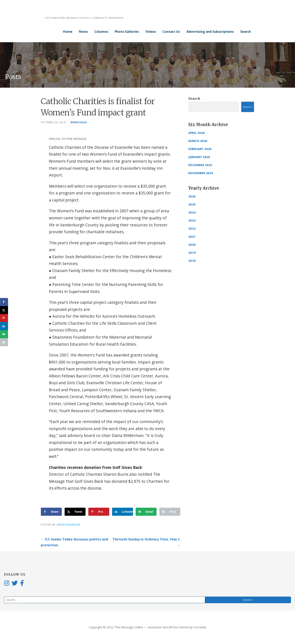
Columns (101, 32)
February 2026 (200, 149)
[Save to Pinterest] (99, 512)
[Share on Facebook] (51, 512)
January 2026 (199, 157)
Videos (151, 32)
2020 (192, 244)
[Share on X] (75, 512)
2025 (192, 204)
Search (246, 32)
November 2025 (201, 173)
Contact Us (171, 32)
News (83, 32)
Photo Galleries (127, 32)
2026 (192, 196)
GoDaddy (200, 627)
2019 (192, 253)
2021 (192, 236)
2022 (192, 228)
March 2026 (198, 141)
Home (68, 32)
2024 (192, 212)
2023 (192, 220)
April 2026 (196, 133)
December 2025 (200, 165)
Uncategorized (68, 525)
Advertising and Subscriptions (210, 32)
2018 (192, 261)
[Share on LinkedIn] (123, 512)
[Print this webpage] (170, 512)
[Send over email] (146, 512)
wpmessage (79, 122)
